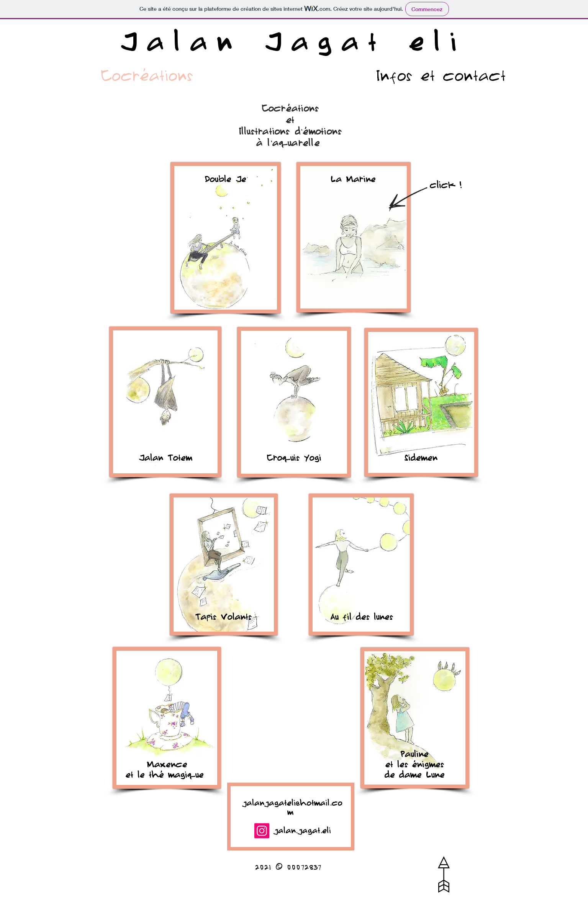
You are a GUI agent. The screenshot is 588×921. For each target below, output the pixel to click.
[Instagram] (262, 831)
